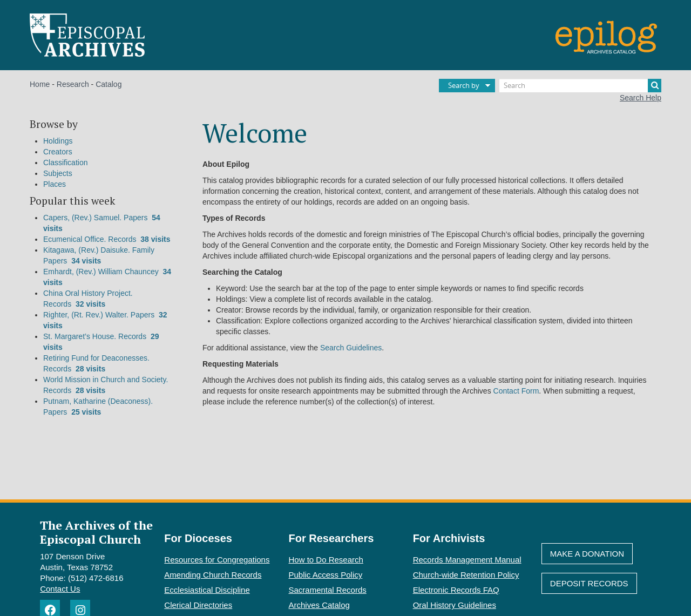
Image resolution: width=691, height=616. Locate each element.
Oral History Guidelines (455, 605)
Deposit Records (589, 583)
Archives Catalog (319, 605)
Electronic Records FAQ (456, 590)
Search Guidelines (351, 348)
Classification (65, 163)
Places (55, 184)
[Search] (580, 86)
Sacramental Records (328, 590)
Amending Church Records (213, 575)
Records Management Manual (467, 560)
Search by (464, 85)
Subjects (58, 173)
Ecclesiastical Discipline (207, 590)
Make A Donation (587, 554)
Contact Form (516, 391)
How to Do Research (326, 560)
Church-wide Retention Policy (466, 575)
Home (40, 84)
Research (73, 84)
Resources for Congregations (217, 560)
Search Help (641, 98)
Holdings (58, 141)
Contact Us (60, 589)
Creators (58, 152)
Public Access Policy (326, 575)
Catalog (109, 84)
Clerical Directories (198, 605)
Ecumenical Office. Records (107, 239)
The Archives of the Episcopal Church (96, 532)
